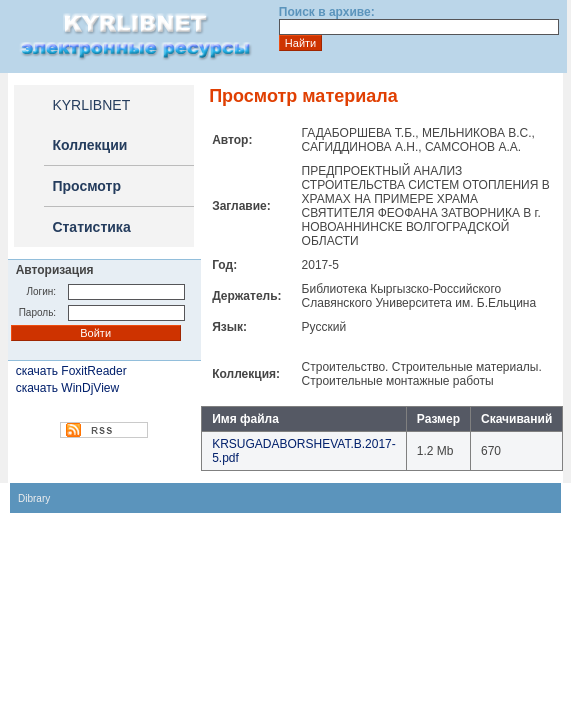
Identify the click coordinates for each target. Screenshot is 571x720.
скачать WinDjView (67, 388)
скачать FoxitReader (71, 371)
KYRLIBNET (91, 105)
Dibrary (34, 498)
